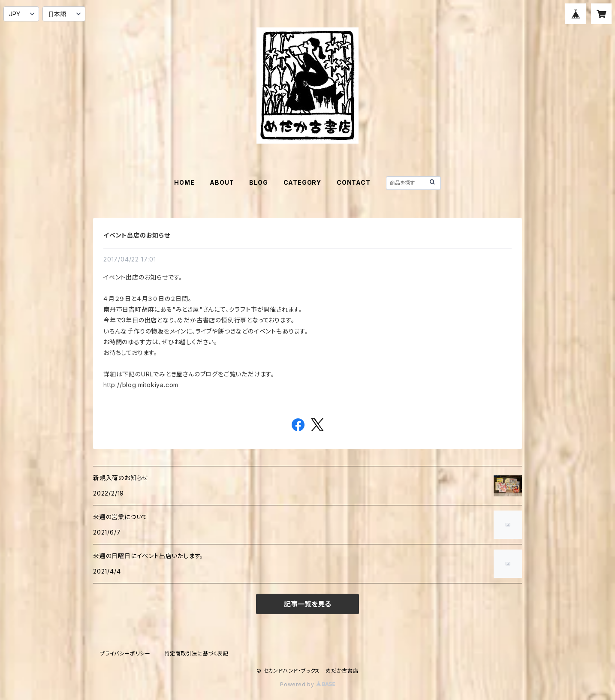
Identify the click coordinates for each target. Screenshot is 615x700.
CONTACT (354, 182)
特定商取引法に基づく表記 (196, 653)
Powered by (307, 684)
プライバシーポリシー (125, 653)
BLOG (258, 182)
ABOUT (222, 182)
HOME (184, 182)
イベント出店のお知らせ (137, 235)
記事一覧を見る (307, 604)
